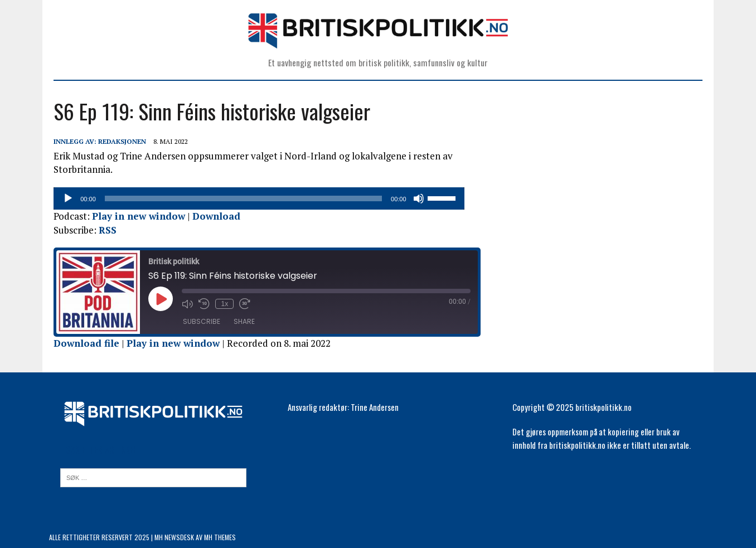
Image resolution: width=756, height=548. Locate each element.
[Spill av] (64, 198)
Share (240, 321)
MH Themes (220, 537)
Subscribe (197, 321)
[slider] (250, 198)
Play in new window (134, 216)
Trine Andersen (375, 407)
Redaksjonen (118, 141)
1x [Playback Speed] (220, 304)
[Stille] (437, 198)
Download (212, 216)
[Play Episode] (156, 299)
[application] (266, 198)
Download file (82, 343)
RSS (103, 230)
